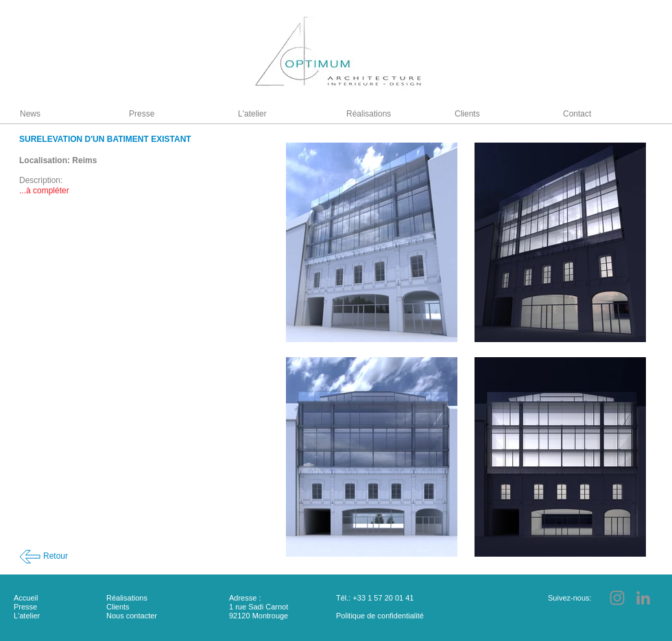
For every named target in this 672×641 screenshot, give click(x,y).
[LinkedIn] (643, 598)
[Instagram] (617, 598)
